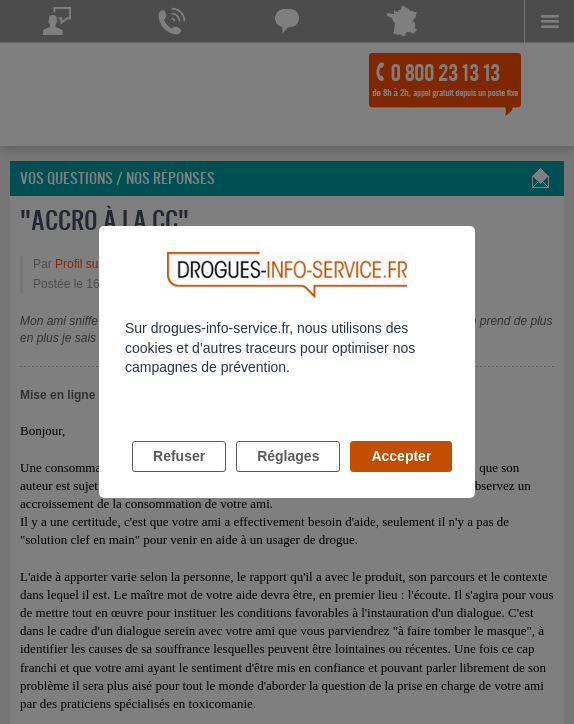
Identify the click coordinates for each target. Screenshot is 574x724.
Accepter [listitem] (401, 456)
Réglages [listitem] (288, 456)
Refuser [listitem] (179, 456)
